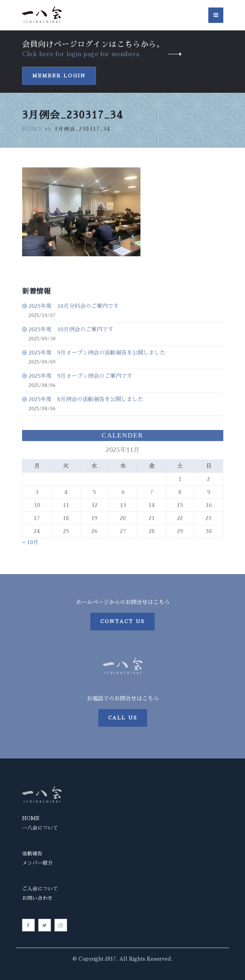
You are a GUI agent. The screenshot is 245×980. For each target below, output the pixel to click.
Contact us (122, 621)
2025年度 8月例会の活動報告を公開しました (86, 399)
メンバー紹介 (37, 863)
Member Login (59, 76)
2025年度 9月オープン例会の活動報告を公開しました (97, 353)
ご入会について (40, 889)
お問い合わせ (37, 898)
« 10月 (30, 542)
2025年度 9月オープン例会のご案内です (80, 376)
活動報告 (32, 853)
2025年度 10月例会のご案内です (71, 329)
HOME (32, 129)
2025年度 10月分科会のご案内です (74, 306)
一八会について (40, 828)
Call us (123, 718)
